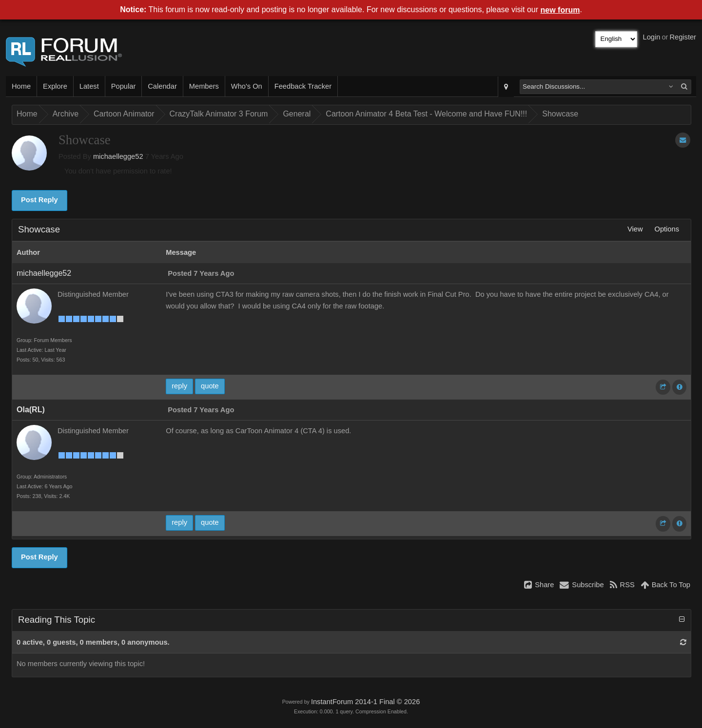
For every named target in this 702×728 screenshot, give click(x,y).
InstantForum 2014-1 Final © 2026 (365, 702)
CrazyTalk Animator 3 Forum (219, 114)
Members (204, 86)
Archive (66, 114)
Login (652, 37)
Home (21, 86)
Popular (124, 86)
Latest (89, 86)
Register (683, 37)
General (297, 114)
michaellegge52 (118, 156)
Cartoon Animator (124, 114)
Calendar (162, 86)
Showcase (560, 114)
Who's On (247, 86)
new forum (560, 10)
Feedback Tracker (303, 86)
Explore (55, 86)
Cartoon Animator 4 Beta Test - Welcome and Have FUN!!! (426, 114)
